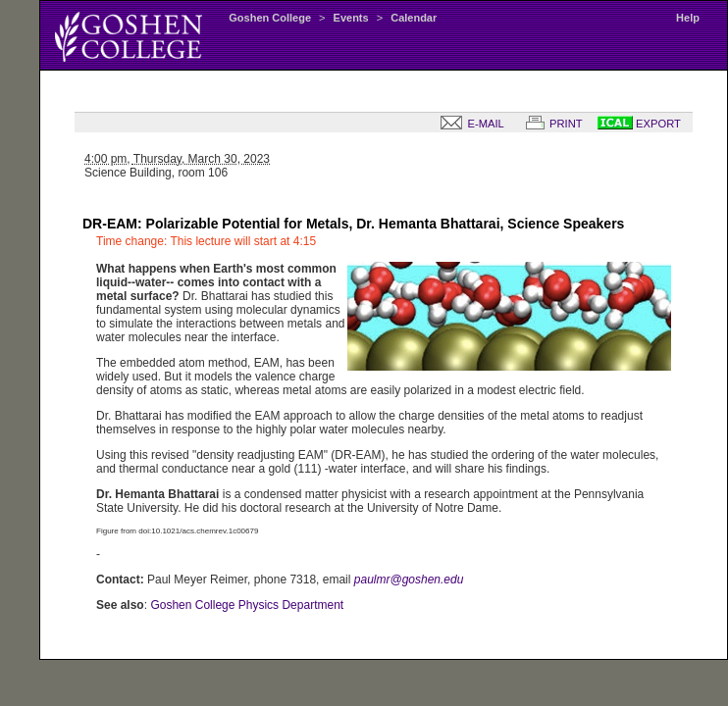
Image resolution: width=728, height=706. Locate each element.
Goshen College (270, 18)
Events (351, 18)
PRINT (550, 124)
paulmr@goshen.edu (409, 580)
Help (688, 18)
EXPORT (639, 124)
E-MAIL (468, 124)
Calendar (414, 18)
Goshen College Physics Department (247, 605)
